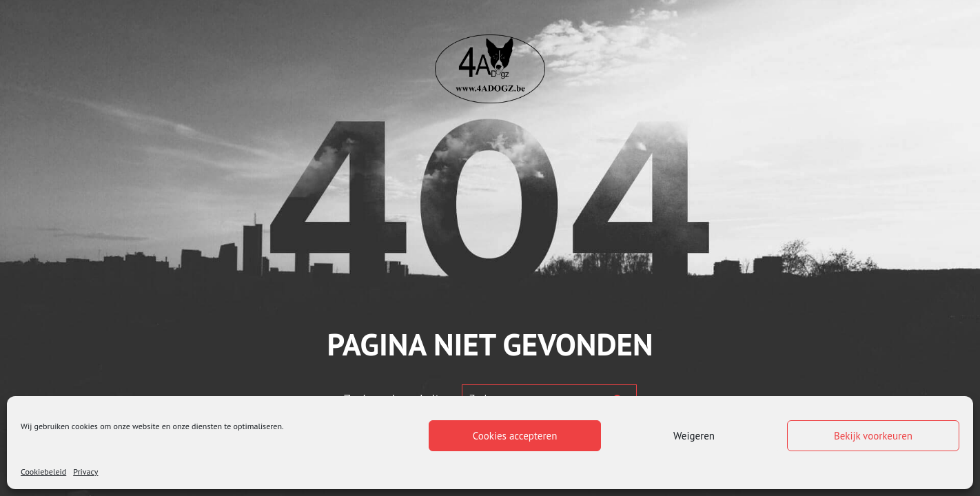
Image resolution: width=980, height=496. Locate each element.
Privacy (85, 472)
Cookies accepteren (515, 436)
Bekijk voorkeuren (873, 436)
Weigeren (694, 436)
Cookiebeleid (43, 472)
